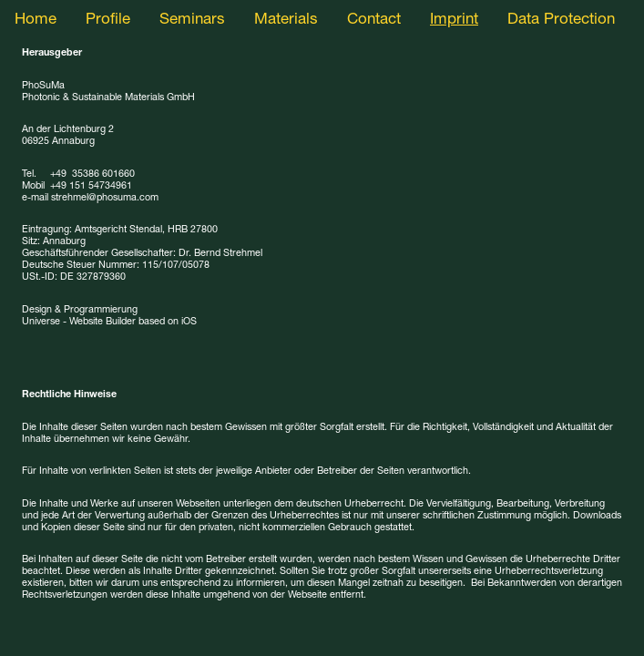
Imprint (454, 20)
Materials (286, 20)
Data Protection (561, 20)
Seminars (192, 20)
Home (36, 20)
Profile (108, 20)
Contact (374, 20)
